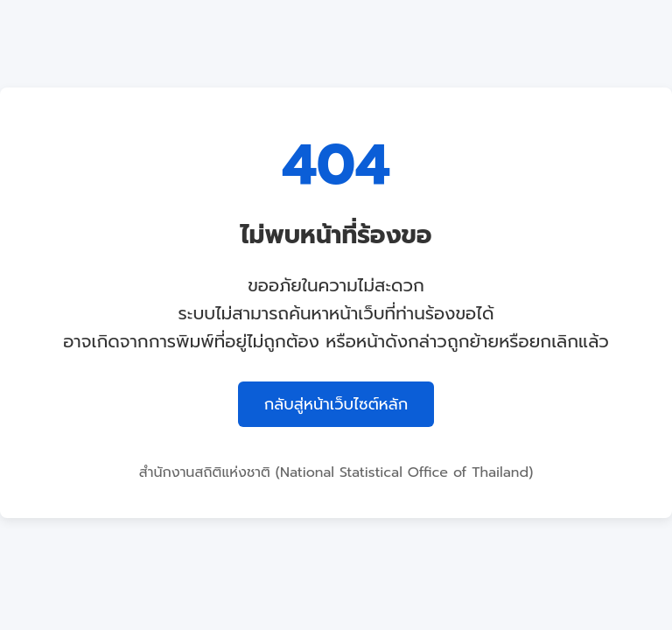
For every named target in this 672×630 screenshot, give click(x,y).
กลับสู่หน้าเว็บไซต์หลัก (336, 404)
